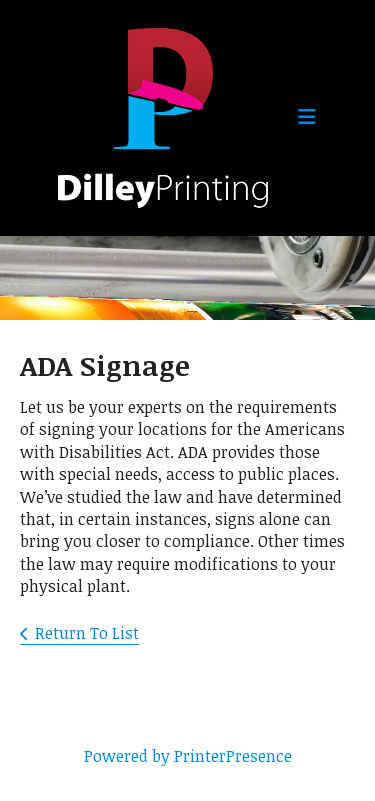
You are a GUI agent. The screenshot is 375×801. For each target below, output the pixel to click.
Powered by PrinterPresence (188, 756)
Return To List (87, 633)
